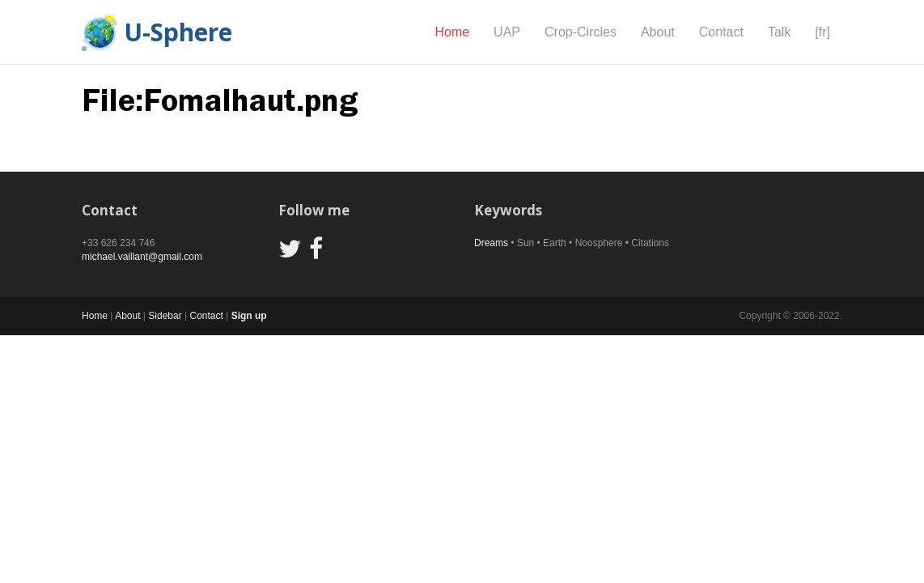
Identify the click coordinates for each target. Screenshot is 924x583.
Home (452, 32)
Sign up (249, 316)
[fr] (822, 32)
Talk (779, 32)
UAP (507, 32)
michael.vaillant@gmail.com (142, 257)
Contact (721, 32)
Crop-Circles (581, 32)
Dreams (491, 243)
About (658, 32)
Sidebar (165, 316)
